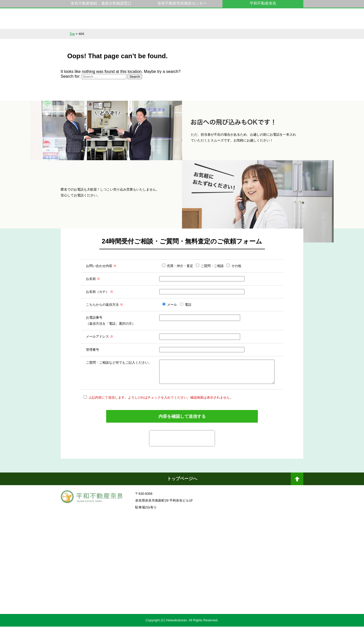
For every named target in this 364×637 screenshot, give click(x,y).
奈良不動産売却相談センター (182, 3)
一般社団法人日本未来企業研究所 (120, 572)
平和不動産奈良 (92, 21)
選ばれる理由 (147, 34)
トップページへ (182, 489)
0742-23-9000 (250, 21)
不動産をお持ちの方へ (182, 34)
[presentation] (182, 449)
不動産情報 (78, 34)
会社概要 (251, 34)
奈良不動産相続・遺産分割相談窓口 (101, 3)
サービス (113, 34)
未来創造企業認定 (244, 572)
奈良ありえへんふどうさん (120, 545)
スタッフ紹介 (217, 34)
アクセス (286, 34)
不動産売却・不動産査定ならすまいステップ (120, 604)
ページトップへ (297, 491)
